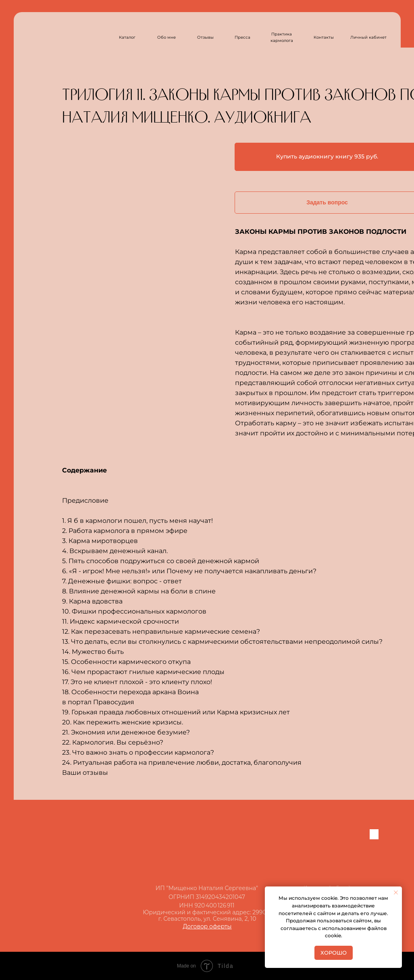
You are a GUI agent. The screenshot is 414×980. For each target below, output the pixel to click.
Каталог (127, 37)
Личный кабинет (368, 37)
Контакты (324, 37)
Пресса (242, 37)
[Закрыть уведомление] (396, 893)
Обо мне (166, 37)
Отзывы (205, 37)
